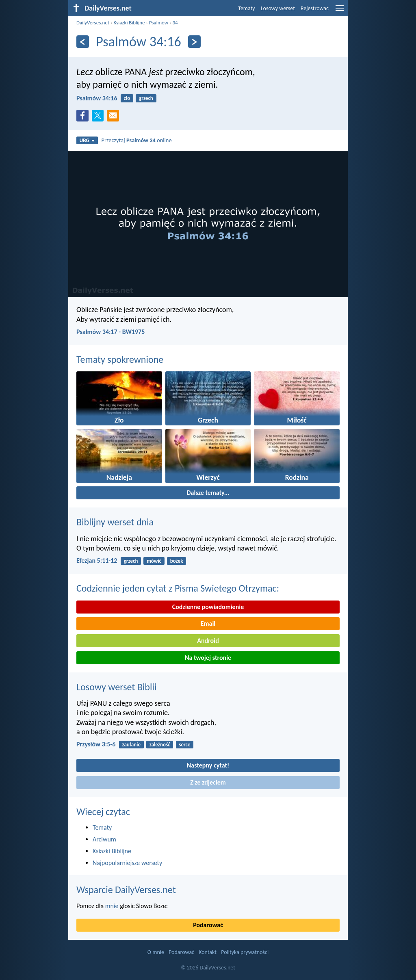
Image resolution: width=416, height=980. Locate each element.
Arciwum (104, 839)
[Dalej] (194, 42)
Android (208, 641)
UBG (87, 140)
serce (184, 745)
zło (127, 98)
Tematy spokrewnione (120, 359)
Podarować (208, 925)
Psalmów (159, 23)
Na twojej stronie (208, 658)
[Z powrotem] (83, 42)
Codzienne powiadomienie (208, 607)
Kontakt (208, 952)
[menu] (340, 11)
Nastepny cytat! (208, 765)
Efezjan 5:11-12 (97, 560)
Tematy (246, 8)
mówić (154, 561)
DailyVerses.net (93, 23)
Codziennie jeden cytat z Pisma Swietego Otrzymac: (178, 588)
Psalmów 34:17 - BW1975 (110, 332)
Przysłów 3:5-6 (96, 744)
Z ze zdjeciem (208, 782)
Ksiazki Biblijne (129, 23)
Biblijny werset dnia (115, 522)
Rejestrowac (315, 8)
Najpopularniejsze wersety (127, 863)
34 (175, 23)
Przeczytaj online (137, 140)
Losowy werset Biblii (116, 687)
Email (208, 623)
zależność (160, 745)
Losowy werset (278, 8)
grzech (146, 98)
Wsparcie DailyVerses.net (126, 890)
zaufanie (131, 745)
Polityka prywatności (245, 952)
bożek (177, 561)
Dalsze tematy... (208, 493)
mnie (112, 906)
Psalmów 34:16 (97, 98)
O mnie (156, 952)
